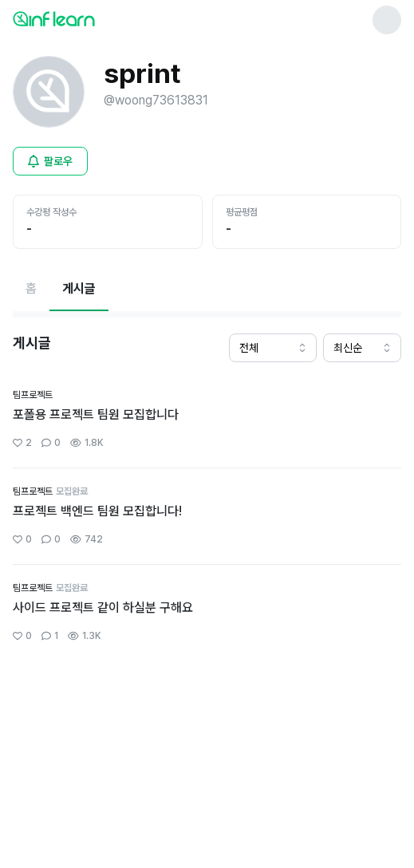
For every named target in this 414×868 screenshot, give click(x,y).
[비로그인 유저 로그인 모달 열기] (50, 161)
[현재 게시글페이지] (79, 289)
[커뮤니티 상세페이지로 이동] (207, 420)
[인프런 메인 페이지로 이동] (93, 18)
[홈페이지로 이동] (31, 289)
